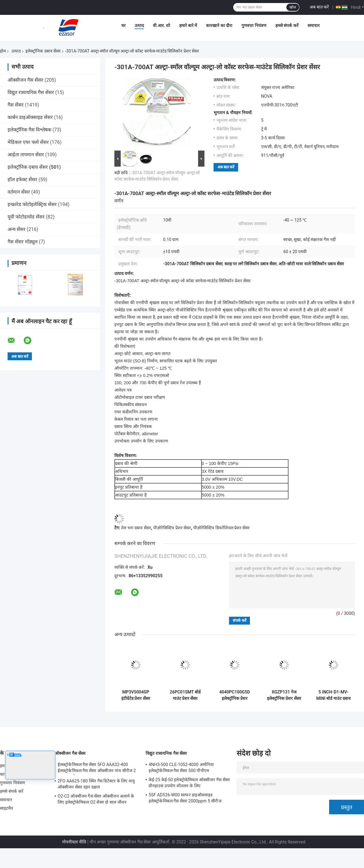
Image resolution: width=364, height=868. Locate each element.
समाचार (314, 25)
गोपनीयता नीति (74, 842)
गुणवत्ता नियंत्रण (254, 25)
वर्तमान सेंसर (19, 192)
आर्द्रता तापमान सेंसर (26, 155)
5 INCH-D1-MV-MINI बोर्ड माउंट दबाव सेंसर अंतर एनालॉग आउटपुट (334, 695)
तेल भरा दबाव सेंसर (136, 528)
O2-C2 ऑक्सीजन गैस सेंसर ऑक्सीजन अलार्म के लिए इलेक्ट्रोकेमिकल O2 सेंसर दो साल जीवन (96, 799)
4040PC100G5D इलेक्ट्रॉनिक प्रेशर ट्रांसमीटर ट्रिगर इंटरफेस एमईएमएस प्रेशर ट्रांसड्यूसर (235, 695)
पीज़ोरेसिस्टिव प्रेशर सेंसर (172, 528)
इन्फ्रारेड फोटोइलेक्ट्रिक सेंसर (32, 204)
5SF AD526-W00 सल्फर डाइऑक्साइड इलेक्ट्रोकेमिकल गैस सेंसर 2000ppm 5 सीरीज (185, 798)
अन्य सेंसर (17, 229)
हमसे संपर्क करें (287, 25)
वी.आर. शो (162, 25)
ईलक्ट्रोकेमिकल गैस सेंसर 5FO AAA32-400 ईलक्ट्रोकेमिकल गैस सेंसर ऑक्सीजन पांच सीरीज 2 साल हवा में (97, 768)
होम (3, 51)
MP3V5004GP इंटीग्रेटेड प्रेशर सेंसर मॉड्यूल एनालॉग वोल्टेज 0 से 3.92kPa (136, 695)
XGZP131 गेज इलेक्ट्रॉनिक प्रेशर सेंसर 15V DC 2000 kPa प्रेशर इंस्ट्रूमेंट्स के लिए (284, 695)
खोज (293, 7)
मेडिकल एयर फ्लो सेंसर (28, 142)
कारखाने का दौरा (219, 25)
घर (123, 25)
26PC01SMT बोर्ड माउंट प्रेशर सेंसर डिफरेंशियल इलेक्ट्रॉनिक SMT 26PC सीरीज (185, 695)
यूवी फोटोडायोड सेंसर (26, 217)
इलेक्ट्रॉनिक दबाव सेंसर (43, 51)
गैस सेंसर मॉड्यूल (23, 242)
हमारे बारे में (188, 25)
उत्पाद (139, 25)
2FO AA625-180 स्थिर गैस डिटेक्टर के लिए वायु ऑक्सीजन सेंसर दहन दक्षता (96, 784)
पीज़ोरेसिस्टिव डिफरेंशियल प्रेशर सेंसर (221, 528)
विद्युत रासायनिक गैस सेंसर (31, 92)
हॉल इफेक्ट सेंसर (22, 180)
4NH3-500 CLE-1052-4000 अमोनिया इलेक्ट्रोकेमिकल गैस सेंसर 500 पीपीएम (181, 768)
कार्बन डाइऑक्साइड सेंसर (30, 117)
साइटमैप (7, 808)
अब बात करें (319, 7)
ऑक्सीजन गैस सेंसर (25, 80)
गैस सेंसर (16, 105)
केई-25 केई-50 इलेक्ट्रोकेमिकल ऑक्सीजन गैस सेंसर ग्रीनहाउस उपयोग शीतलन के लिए (189, 783)
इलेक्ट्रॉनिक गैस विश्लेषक (29, 130)
